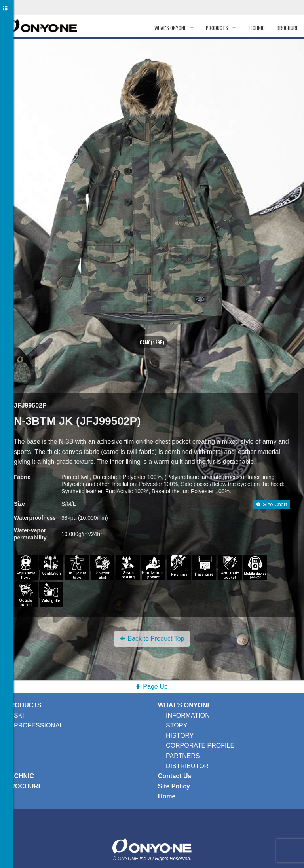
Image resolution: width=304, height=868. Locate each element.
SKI (19, 715)
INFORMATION (188, 715)
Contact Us (175, 776)
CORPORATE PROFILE (200, 745)
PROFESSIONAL (38, 725)
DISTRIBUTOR (187, 766)
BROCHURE (287, 28)
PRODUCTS (217, 28)
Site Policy (174, 786)
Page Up (155, 687)
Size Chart (272, 504)
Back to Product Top (152, 639)
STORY (177, 725)
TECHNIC (256, 28)
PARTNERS (183, 756)
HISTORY (180, 736)
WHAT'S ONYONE (170, 28)
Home (167, 796)
